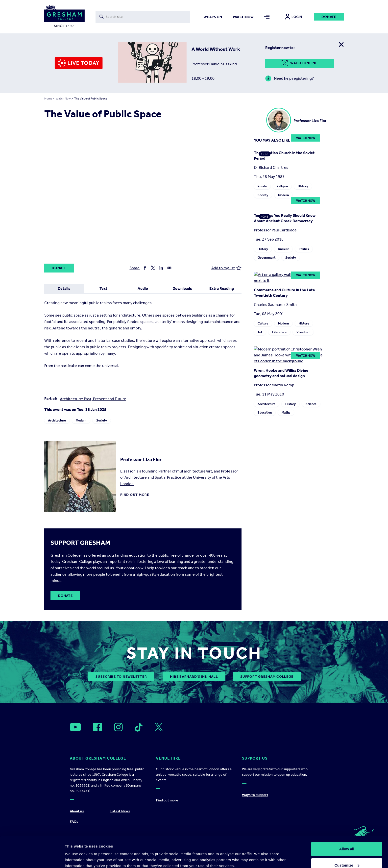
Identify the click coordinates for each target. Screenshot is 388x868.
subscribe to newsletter (121, 677)
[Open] (75, 727)
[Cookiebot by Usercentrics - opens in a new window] (32, 858)
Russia (262, 186)
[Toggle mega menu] (267, 17)
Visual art (303, 332)
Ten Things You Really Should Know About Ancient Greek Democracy (285, 218)
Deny (347, 855)
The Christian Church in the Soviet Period (284, 156)
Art (260, 332)
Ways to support (255, 795)
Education (265, 412)
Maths (286, 412)
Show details (76, 853)
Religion (282, 186)
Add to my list (226, 268)
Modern (81, 420)
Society (102, 420)
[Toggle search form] (143, 17)
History (303, 186)
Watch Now (63, 99)
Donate (329, 17)
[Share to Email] (169, 268)
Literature (279, 332)
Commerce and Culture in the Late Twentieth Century (284, 293)
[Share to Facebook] (145, 268)
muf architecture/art (194, 471)
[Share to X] (153, 268)
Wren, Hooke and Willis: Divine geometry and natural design (281, 373)
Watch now (243, 17)
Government (267, 258)
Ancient (283, 249)
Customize (347, 839)
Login (294, 17)
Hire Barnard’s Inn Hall (194, 677)
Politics (304, 249)
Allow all (347, 822)
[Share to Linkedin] (161, 268)
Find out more (135, 495)
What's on (213, 17)
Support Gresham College (267, 677)
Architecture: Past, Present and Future (93, 399)
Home (48, 99)
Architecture (57, 420)
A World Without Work (216, 49)
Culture (263, 323)
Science (311, 404)
